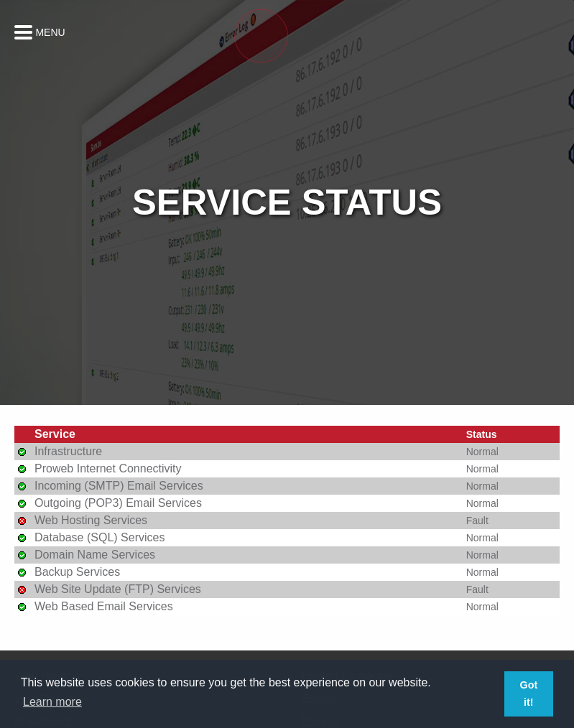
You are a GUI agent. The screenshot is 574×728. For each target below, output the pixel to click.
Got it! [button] (528, 694)
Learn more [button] (52, 702)
